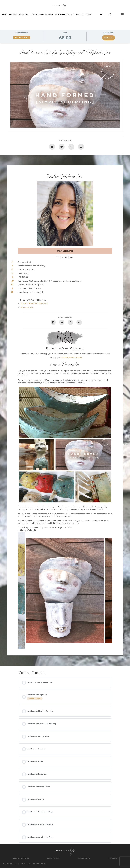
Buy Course (108, 38)
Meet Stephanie (65, 251)
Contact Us (113, 858)
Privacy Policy (53, 858)
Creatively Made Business (42, 14)
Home (4, 14)
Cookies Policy (84, 858)
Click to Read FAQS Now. (71, 357)
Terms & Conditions (21, 858)
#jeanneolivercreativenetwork (34, 304)
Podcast (80, 14)
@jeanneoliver (27, 307)
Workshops (23, 14)
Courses (13, 14)
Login (89, 14)
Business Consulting (65, 14)
